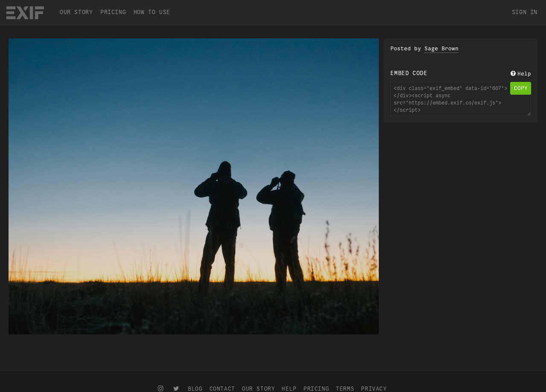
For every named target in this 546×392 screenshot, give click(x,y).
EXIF (25, 13)
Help (520, 74)
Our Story (76, 12)
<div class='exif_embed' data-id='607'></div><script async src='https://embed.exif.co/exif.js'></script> (461, 99)
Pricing (113, 12)
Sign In (525, 12)
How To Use (152, 12)
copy (521, 88)
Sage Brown (441, 49)
